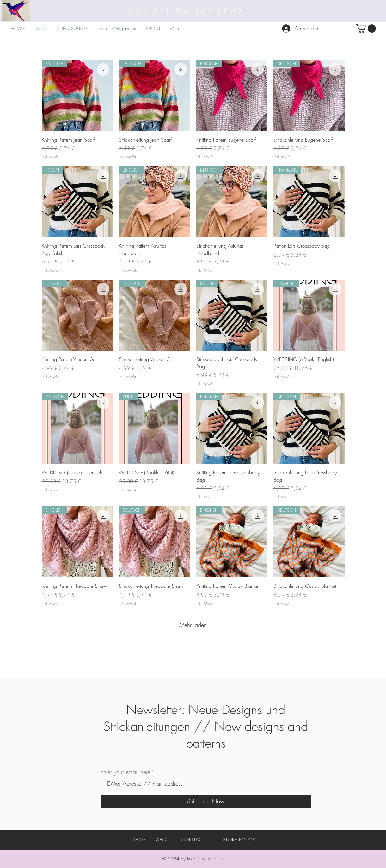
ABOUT (164, 840)
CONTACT (193, 840)
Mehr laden (193, 625)
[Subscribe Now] (206, 801)
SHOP (139, 840)
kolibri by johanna (187, 10)
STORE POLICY (239, 840)
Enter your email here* (127, 772)
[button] (366, 29)
